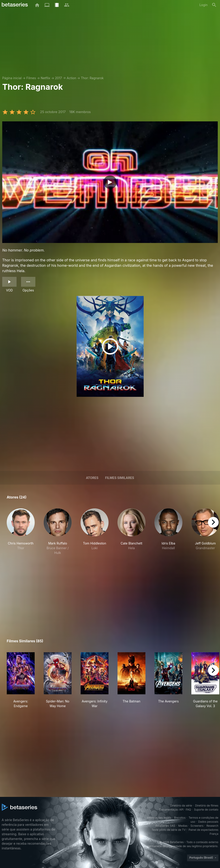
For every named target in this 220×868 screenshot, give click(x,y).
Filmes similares (120, 478)
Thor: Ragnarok (92, 78)
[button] (21, 532)
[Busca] (214, 5)
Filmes (31, 78)
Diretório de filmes (207, 806)
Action (71, 78)
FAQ (188, 810)
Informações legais (159, 818)
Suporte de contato (206, 810)
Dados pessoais (208, 822)
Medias (183, 826)
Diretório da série (181, 806)
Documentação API (171, 810)
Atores (92, 478)
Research (213, 826)
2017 (59, 78)
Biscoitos (180, 818)
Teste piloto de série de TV (169, 830)
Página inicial (12, 78)
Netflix (46, 78)
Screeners (197, 826)
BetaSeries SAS (165, 826)
